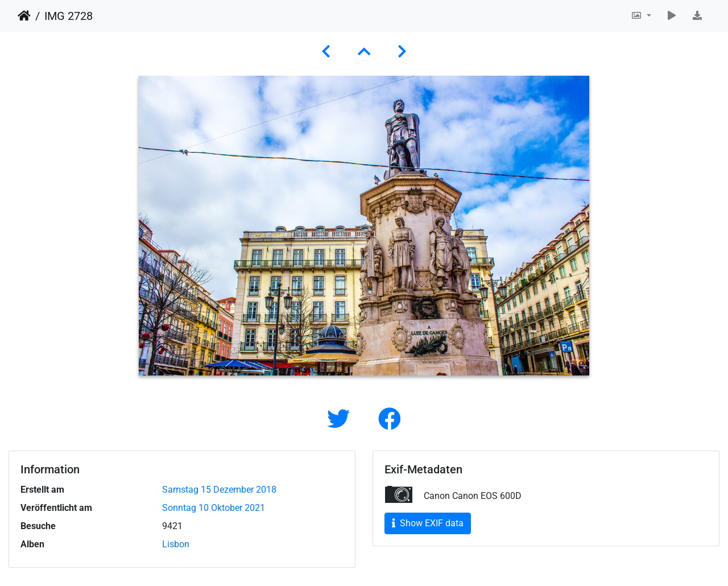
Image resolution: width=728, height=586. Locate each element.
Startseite (24, 16)
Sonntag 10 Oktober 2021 (214, 508)
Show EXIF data (428, 523)
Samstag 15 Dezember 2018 (219, 490)
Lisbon (176, 544)
